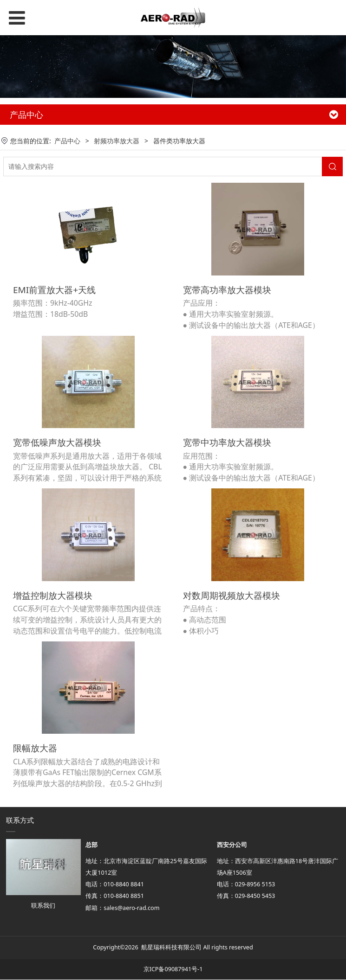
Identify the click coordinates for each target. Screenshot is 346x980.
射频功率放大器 (117, 141)
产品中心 (67, 141)
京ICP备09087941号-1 (173, 970)
